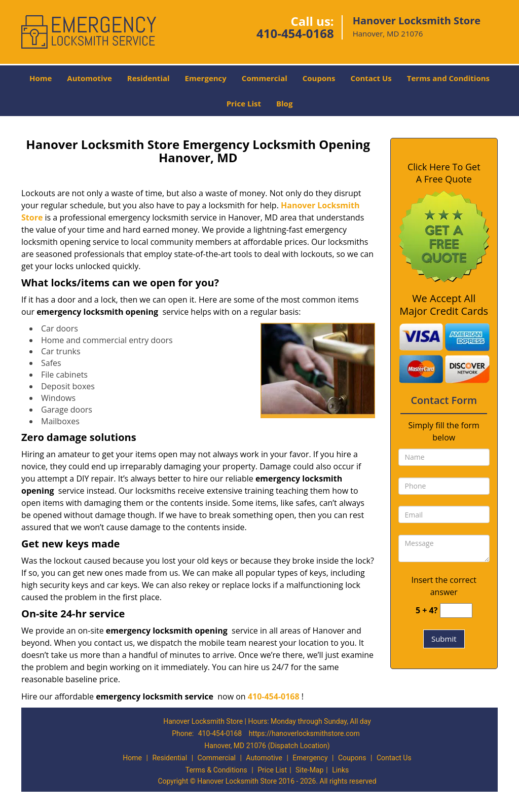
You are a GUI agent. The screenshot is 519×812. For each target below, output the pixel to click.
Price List (244, 103)
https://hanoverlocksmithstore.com (304, 733)
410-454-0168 (295, 33)
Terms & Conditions (216, 770)
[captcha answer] (456, 611)
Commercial (265, 78)
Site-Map (309, 770)
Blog (284, 103)
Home (41, 78)
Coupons (319, 78)
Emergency (206, 78)
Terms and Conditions (448, 78)
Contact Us (371, 78)
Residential (149, 78)
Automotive (89, 78)
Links (340, 770)
